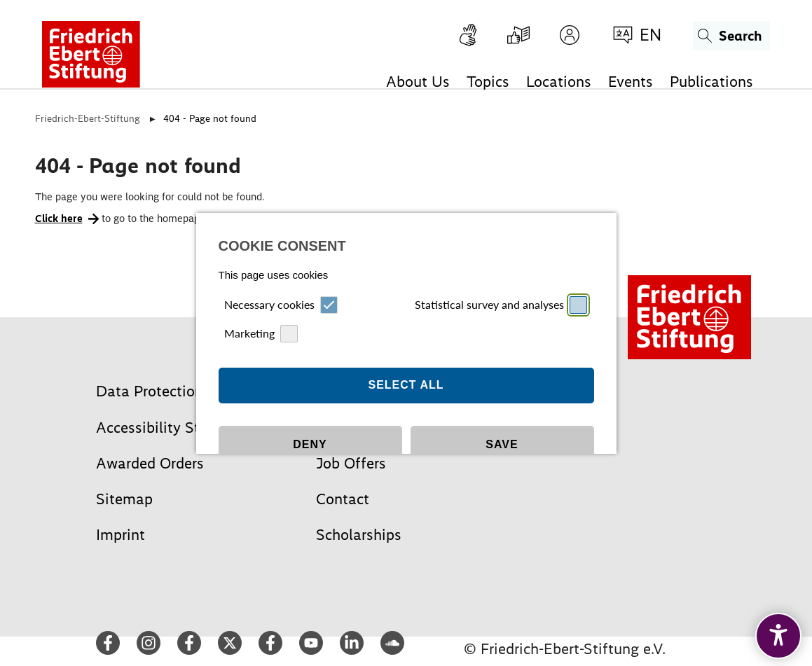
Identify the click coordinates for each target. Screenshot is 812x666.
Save (502, 395)
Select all (406, 335)
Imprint (384, 475)
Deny (310, 395)
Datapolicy (422, 475)
